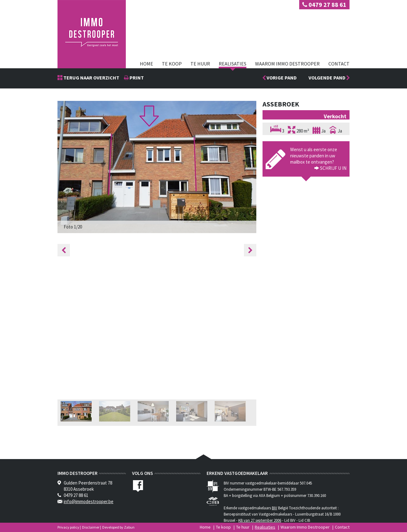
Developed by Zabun (118, 527)
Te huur (200, 64)
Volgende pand (329, 78)
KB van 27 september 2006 (260, 520)
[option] (157, 167)
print (136, 78)
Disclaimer (91, 527)
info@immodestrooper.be (89, 501)
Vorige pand (281, 78)
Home (146, 64)
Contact (339, 64)
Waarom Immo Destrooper (287, 64)
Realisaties (233, 64)
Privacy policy (68, 527)
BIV (274, 508)
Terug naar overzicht (91, 78)
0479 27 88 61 (324, 5)
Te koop (172, 64)
